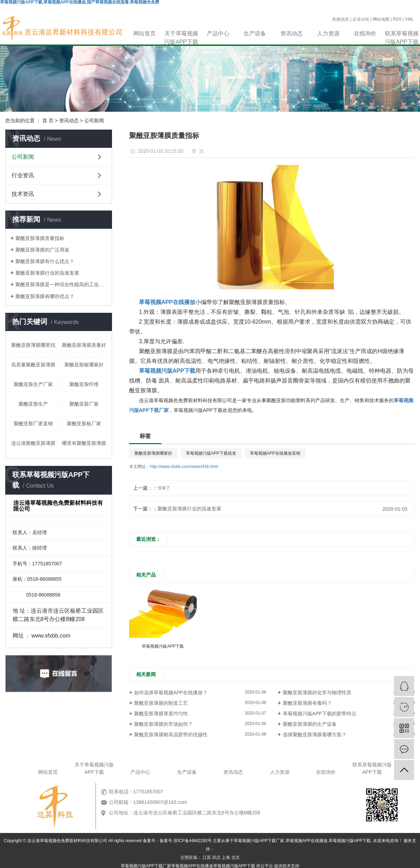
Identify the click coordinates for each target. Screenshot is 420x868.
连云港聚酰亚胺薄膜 (33, 443)
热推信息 (341, 19)
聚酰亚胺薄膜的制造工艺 (161, 703)
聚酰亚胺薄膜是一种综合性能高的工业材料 (61, 284)
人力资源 (328, 33)
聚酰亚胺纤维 (84, 384)
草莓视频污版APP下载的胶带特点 (320, 714)
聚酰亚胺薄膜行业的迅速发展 (47, 273)
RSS (397, 19)
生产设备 (255, 33)
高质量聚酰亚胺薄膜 (33, 365)
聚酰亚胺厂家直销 (33, 423)
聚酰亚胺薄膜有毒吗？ (307, 703)
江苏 (207, 857)
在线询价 (365, 33)
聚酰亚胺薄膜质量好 (84, 345)
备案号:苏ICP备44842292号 (186, 841)
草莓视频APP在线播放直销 (275, 453)
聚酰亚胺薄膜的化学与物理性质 (317, 693)
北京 (236, 857)
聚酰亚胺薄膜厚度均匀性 (161, 714)
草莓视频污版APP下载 (350, 841)
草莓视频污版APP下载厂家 (259, 841)
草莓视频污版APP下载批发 (211, 453)
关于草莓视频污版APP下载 (181, 34)
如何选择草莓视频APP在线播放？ (171, 693)
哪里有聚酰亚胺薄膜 (84, 443)
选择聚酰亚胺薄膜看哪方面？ (315, 735)
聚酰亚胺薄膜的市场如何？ (163, 724)
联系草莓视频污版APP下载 (401, 34)
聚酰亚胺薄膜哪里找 (33, 345)
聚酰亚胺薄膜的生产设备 (310, 724)
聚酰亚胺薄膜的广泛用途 (42, 250)
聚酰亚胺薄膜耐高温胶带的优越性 (171, 735)
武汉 (216, 857)
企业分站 (361, 19)
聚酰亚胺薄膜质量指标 (40, 238)
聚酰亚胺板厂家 (84, 423)
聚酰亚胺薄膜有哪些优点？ (45, 296)
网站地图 (381, 19)
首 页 (48, 120)
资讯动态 (292, 33)
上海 (226, 857)
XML (409, 19)
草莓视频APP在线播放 (307, 841)
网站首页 (145, 33)
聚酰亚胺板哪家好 (84, 365)
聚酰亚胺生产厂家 (33, 384)
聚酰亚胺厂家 (84, 404)
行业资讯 (23, 175)
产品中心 (218, 33)
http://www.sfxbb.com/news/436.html (184, 467)
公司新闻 (94, 120)
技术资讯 (23, 194)
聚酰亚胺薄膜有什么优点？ (45, 261)
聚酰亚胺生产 (33, 404)
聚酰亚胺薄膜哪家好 (153, 453)
